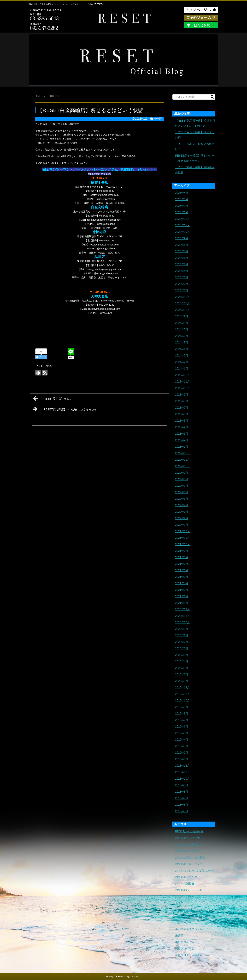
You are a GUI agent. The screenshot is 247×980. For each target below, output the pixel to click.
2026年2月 (182, 206)
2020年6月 (182, 648)
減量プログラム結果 (187, 955)
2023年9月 (182, 395)
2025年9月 (182, 238)
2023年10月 (182, 388)
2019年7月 (182, 720)
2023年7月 (182, 408)
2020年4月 (182, 661)
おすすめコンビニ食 (187, 838)
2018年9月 (182, 785)
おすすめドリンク (186, 877)
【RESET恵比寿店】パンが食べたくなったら (65, 409)
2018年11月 (182, 772)
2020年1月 (182, 681)
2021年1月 (182, 603)
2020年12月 (182, 609)
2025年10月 (182, 232)
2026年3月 (182, 199)
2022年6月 (182, 492)
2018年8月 (182, 792)
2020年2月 (182, 674)
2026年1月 (182, 212)
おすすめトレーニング (189, 864)
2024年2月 (182, 362)
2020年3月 (182, 668)
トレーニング (183, 910)
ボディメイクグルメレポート (193, 929)
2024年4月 (182, 349)
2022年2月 (182, 518)
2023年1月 (182, 447)
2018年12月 (182, 766)
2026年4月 (182, 193)
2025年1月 (182, 290)
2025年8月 (182, 245)
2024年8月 (182, 323)
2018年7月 (182, 798)
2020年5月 (182, 655)
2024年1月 (182, 369)
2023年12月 (182, 375)
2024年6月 (182, 336)
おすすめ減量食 (185, 883)
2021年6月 (182, 570)
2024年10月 (182, 310)
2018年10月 (182, 779)
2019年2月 (182, 753)
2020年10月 (182, 622)
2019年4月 (182, 740)
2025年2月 (182, 284)
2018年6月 (182, 805)
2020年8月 (182, 635)
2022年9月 (182, 473)
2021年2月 (182, 596)
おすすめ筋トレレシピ (189, 890)
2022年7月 (182, 486)
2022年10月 (182, 466)
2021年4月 (182, 583)
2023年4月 (182, 427)
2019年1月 (182, 759)
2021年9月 (182, 551)
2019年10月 (182, 701)
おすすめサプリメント (189, 844)
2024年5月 (182, 343)
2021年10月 (182, 544)
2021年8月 (182, 557)
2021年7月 (182, 564)
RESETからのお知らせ (189, 831)
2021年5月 (182, 577)
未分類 (158, 119)
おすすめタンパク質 (187, 851)
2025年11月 (182, 225)
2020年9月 (182, 629)
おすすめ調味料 (185, 896)
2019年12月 (182, 688)
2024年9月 (182, 316)
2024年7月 (182, 329)
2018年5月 (182, 811)
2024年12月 (182, 297)
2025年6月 (182, 258)
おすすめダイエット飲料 (190, 857)
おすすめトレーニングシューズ (194, 870)
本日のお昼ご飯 (185, 942)
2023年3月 (182, 434)
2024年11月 (182, 303)
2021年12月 (182, 531)
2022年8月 (182, 479)
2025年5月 (182, 264)
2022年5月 (182, 499)
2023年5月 (182, 421)
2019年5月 (182, 733)
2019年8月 (182, 714)
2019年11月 (182, 694)
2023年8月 (182, 401)
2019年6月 (182, 727)
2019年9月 (182, 707)
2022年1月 (182, 525)
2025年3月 (182, 277)
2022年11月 (182, 460)
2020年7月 (182, 642)
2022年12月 (182, 453)
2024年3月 (182, 356)
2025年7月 (182, 251)
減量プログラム (185, 949)
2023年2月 (182, 440)
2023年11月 (182, 382)
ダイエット (182, 903)
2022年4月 (182, 505)
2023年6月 (182, 414)
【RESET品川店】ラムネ (52, 398)
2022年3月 (182, 512)
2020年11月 (182, 616)
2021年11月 (182, 538)
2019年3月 (182, 746)
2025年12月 (182, 219)
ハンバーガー (183, 923)
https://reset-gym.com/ (99, 174)
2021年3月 (182, 590)
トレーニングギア (186, 916)
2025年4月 (182, 271)
